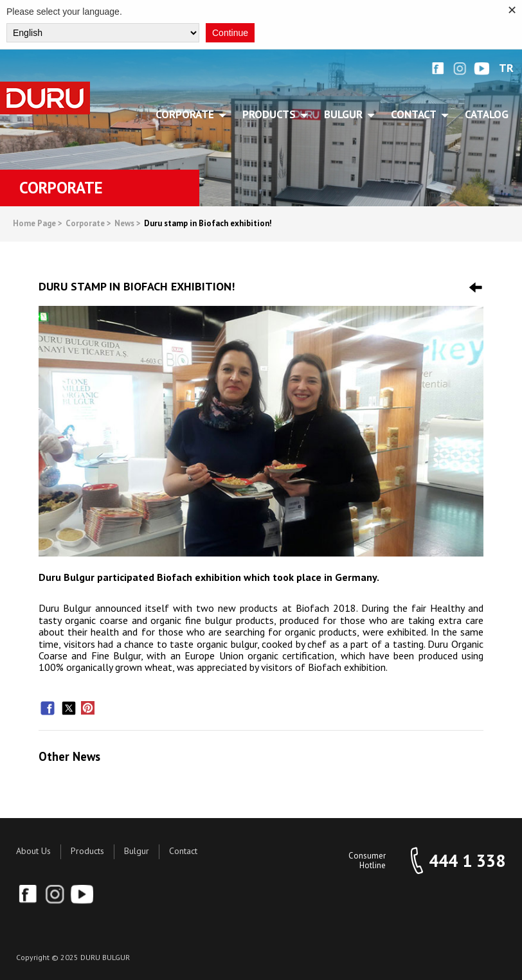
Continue (230, 33)
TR (506, 68)
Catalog (487, 114)
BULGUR (346, 114)
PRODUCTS (271, 114)
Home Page (38, 224)
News (128, 224)
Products (87, 851)
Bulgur (137, 851)
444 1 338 (467, 861)
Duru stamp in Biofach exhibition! (208, 224)
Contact (183, 851)
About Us (33, 851)
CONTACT (416, 114)
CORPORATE (187, 114)
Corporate (88, 224)
